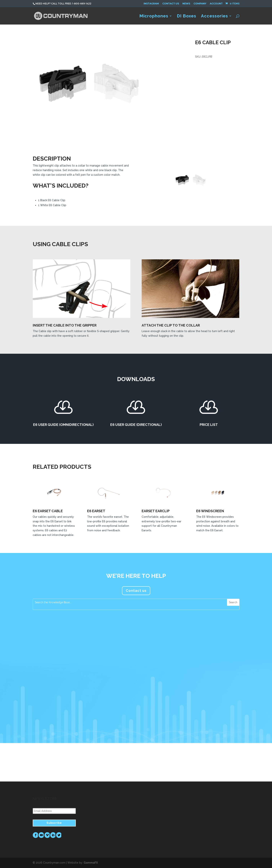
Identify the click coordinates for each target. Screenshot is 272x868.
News (186, 4)
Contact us (136, 591)
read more (44, 715)
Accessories (214, 16)
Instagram (151, 4)
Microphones (154, 16)
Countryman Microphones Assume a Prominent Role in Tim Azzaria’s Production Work (135, 672)
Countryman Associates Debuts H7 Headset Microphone (60, 670)
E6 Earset (96, 511)
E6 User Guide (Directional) (136, 425)
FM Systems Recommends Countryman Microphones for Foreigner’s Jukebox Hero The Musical (208, 672)
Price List (209, 425)
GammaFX (91, 863)
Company (200, 4)
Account (216, 4)
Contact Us (171, 4)
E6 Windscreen (210, 511)
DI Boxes (187, 16)
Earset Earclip (156, 511)
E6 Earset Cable (48, 511)
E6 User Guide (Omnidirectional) (63, 425)
